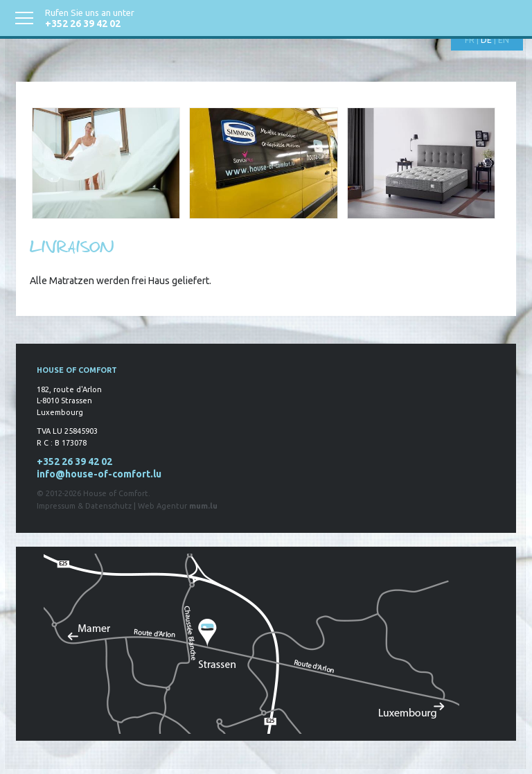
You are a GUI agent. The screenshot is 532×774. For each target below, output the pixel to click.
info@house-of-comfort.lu (99, 474)
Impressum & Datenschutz (84, 506)
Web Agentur (162, 506)
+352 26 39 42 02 (83, 24)
